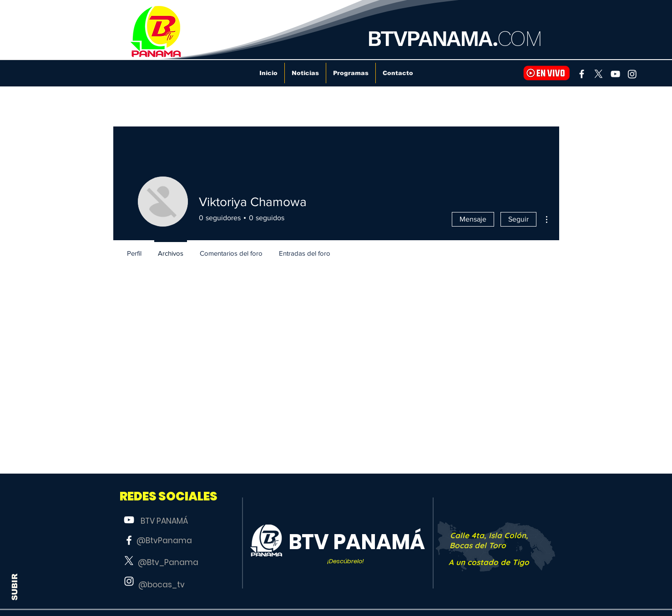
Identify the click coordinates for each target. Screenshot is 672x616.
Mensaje (473, 219)
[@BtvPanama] (164, 541)
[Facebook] (582, 74)
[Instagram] (632, 74)
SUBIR (15, 587)
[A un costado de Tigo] (489, 562)
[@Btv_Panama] (168, 563)
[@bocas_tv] (162, 585)
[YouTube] (615, 74)
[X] (599, 74)
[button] (169, 497)
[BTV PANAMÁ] (164, 521)
